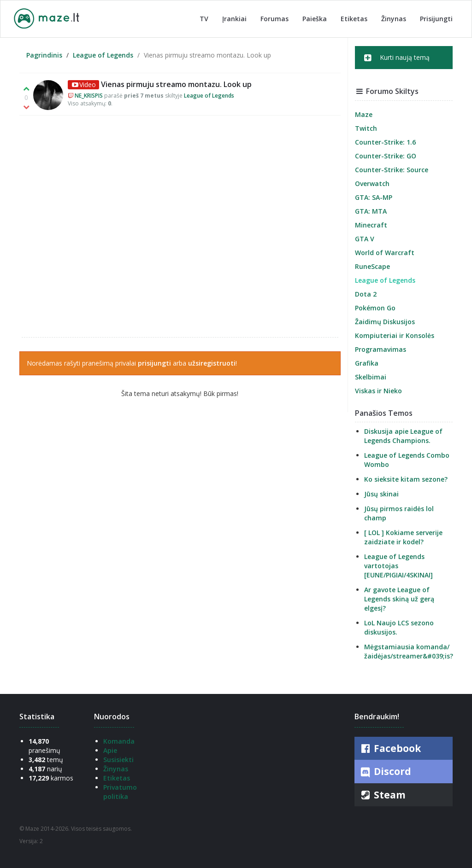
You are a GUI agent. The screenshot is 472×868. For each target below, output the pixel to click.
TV (204, 19)
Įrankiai (234, 19)
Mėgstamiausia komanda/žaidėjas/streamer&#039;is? (409, 651)
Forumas (274, 19)
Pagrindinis (44, 55)
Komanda (119, 741)
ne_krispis (180, 226)
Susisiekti (118, 760)
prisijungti (154, 363)
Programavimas (381, 349)
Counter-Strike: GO (386, 156)
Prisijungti (436, 19)
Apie (110, 750)
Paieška (315, 19)
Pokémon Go (375, 308)
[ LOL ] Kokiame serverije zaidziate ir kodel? (403, 537)
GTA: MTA (371, 211)
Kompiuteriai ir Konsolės (395, 335)
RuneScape (372, 266)
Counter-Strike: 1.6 (385, 142)
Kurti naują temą (397, 58)
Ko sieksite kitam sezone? (406, 479)
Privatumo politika (120, 792)
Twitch (366, 128)
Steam (382, 795)
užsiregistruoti (212, 363)
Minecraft (371, 225)
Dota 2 (366, 294)
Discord (385, 772)
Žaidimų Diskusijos (385, 322)
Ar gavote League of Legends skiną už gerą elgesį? (399, 599)
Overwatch (372, 184)
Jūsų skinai (381, 494)
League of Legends (103, 55)
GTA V (365, 239)
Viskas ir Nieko (378, 391)
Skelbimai (371, 377)
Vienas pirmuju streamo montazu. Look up (176, 84)
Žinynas (394, 19)
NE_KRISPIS (89, 96)
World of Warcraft (385, 253)
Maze (364, 114)
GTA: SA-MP (374, 197)
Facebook (390, 748)
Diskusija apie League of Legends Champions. (403, 436)
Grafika (367, 363)
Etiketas (354, 19)
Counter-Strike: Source (392, 170)
